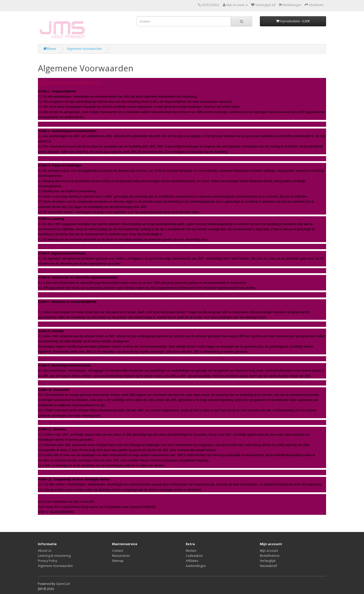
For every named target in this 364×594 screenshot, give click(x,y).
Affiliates (192, 561)
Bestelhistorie (270, 556)
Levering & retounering (54, 556)
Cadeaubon (194, 556)
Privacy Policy (48, 561)
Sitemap (118, 561)
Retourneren (121, 556)
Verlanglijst (268, 561)
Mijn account (269, 551)
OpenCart (63, 584)
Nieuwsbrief (268, 566)
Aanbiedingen (196, 566)
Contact (118, 551)
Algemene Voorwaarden (84, 49)
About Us (45, 551)
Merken (191, 551)
